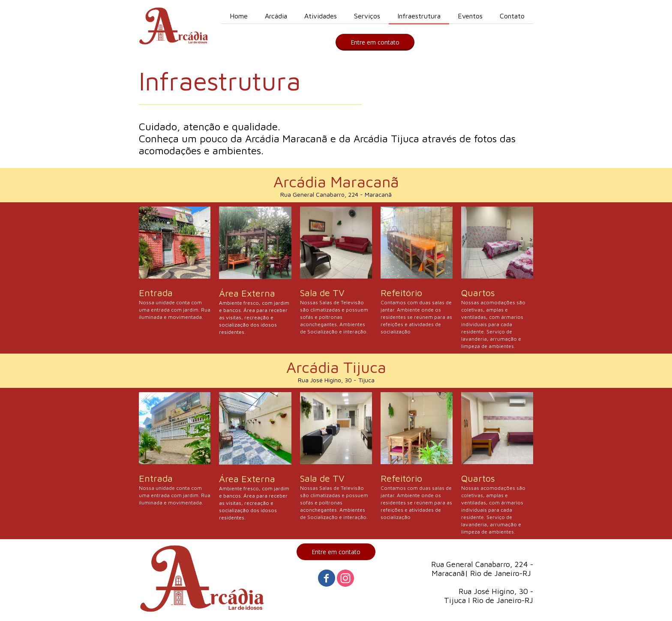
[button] (375, 42)
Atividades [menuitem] (321, 16)
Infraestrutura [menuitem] (419, 16)
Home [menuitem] (239, 16)
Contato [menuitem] (512, 16)
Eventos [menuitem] (470, 16)
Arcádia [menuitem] (276, 16)
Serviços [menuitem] (367, 16)
